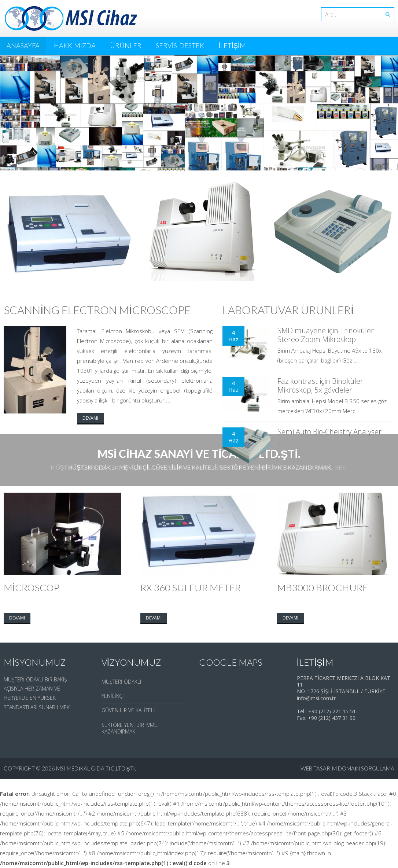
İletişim (232, 45)
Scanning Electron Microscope (97, 310)
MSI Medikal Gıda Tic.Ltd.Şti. (96, 768)
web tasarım (319, 768)
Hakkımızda (75, 45)
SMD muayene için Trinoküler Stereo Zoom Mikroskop (326, 335)
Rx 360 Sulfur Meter (191, 588)
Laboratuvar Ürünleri (288, 310)
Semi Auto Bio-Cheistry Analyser (329, 432)
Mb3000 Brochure (323, 588)
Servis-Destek (180, 45)
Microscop (32, 588)
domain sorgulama (366, 768)
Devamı (90, 418)
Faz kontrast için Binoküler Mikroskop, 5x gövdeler (320, 385)
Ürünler (126, 45)
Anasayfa (23, 45)
